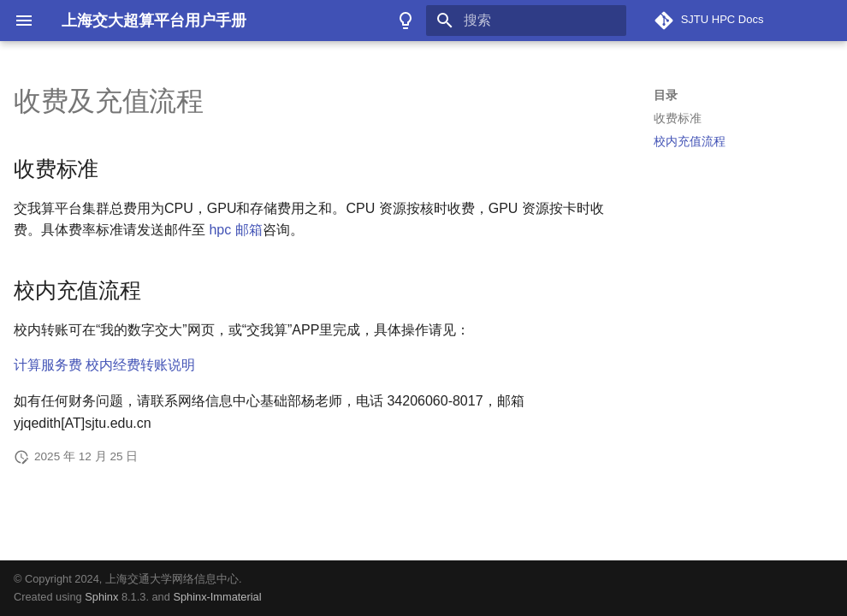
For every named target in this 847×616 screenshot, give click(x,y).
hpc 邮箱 (235, 230)
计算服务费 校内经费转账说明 (104, 365)
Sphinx (101, 597)
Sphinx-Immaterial (217, 597)
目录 (666, 95)
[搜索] (526, 21)
